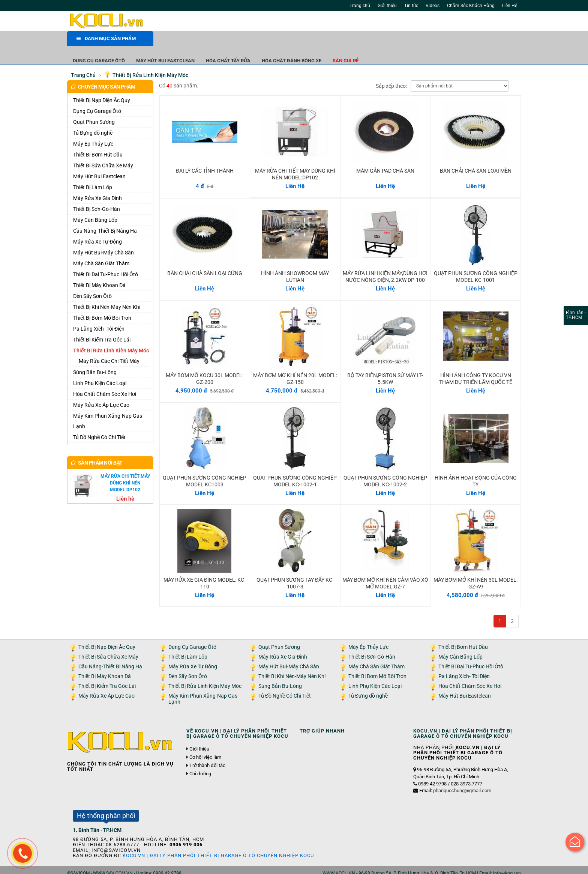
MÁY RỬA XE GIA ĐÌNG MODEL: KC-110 (205, 568)
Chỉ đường (200, 759)
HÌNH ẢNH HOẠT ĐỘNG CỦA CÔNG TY (476, 466)
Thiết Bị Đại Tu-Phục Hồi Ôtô (106, 259)
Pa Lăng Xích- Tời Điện (99, 313)
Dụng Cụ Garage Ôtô (185, 41)
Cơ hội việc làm (205, 742)
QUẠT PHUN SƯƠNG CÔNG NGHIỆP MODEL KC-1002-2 (385, 466)
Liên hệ (177, 866)
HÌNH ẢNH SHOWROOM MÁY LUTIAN (295, 261)
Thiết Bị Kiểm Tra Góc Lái (102, 324)
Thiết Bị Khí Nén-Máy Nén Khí (107, 292)
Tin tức (411, 6)
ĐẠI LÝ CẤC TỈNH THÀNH (205, 155)
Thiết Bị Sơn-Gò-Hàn (97, 194)
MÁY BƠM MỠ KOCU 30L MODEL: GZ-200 (205, 363)
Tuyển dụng (152, 866)
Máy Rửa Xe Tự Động (97, 226)
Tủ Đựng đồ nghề (93, 117)
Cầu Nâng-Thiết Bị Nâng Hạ (105, 215)
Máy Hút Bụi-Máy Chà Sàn (103, 237)
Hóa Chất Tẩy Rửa (314, 41)
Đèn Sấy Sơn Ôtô (92, 281)
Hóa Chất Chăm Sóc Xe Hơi (105, 379)
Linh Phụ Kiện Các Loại (100, 368)
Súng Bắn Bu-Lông (95, 357)
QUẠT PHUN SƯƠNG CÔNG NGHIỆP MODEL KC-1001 (476, 261)
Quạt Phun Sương (94, 107)
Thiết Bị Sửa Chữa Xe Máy (103, 150)
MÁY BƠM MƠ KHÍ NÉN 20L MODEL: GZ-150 (295, 363)
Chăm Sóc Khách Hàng (471, 6)
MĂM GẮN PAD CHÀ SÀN (385, 155)
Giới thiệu (387, 6)
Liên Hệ (510, 6)
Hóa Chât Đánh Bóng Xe (378, 41)
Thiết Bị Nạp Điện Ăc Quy (102, 85)
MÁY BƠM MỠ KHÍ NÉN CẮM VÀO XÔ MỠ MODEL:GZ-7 (385, 568)
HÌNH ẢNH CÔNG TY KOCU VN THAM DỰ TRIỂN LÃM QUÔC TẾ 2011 (476, 367)
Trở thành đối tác (207, 750)
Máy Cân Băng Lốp (95, 205)
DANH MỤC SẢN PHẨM (106, 41)
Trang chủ (360, 6)
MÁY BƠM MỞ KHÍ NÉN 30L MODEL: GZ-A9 (475, 568)
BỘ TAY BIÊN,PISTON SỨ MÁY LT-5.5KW (385, 363)
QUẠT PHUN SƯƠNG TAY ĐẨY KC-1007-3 (295, 568)
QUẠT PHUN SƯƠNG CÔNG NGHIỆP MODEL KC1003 (205, 466)
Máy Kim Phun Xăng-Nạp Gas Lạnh (108, 406)
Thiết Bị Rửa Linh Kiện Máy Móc (111, 335)
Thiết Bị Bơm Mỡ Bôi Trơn (102, 302)
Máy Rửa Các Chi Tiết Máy (109, 346)
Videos (433, 6)
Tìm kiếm (385, 23)
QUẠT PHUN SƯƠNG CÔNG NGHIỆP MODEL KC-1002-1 (295, 466)
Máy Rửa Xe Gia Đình (97, 183)
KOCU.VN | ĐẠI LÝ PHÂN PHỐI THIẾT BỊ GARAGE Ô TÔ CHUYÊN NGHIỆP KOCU (218, 840)
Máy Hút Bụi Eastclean (252, 41)
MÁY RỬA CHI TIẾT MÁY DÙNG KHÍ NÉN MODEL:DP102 (295, 159)
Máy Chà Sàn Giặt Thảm (101, 248)
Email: (455, 775)
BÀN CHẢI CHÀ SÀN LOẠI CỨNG (205, 258)
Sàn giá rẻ (432, 41)
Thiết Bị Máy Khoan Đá (99, 270)
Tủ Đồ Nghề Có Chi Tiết (99, 422)
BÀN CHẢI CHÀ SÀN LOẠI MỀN (476, 155)
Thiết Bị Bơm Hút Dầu (98, 139)
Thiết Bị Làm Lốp (93, 172)
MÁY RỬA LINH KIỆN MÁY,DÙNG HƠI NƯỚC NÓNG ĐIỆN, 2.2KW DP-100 (385, 261)
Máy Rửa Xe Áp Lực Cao (101, 390)
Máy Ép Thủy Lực (93, 128)
